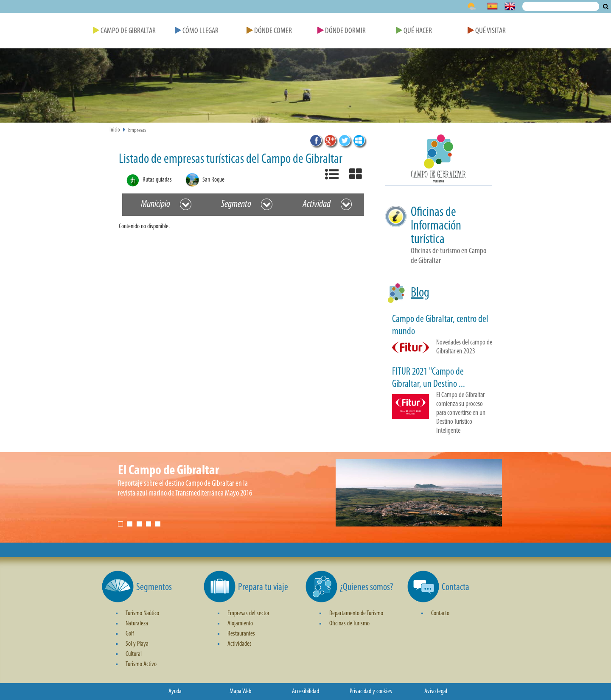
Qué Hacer (414, 31)
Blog (420, 293)
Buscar (606, 6)
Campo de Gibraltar (124, 31)
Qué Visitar (487, 31)
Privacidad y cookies (371, 692)
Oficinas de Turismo (349, 624)
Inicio (115, 130)
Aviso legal (436, 692)
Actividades (240, 644)
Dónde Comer (269, 31)
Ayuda (175, 692)
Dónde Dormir (342, 31)
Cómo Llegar (197, 31)
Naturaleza (137, 624)
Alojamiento (240, 624)
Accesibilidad (305, 692)
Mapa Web (240, 692)
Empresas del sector (248, 613)
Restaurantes (241, 634)
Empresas (137, 130)
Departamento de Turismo (356, 613)
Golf (130, 634)
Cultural (134, 654)
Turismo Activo (141, 664)
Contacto (440, 613)
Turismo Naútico (142, 613)
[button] (439, 160)
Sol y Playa (137, 644)
